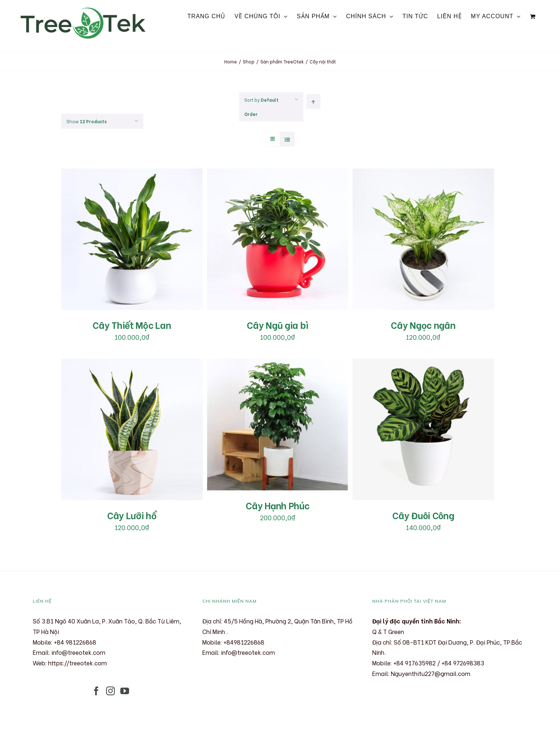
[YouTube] (125, 691)
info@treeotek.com (78, 652)
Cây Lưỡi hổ (132, 515)
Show (87, 121)
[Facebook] (96, 691)
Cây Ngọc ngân (423, 325)
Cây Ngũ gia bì (277, 325)
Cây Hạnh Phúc (277, 505)
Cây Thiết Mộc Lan (132, 325)
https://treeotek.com (77, 663)
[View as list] (287, 139)
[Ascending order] (313, 102)
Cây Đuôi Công (423, 515)
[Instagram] (110, 691)
